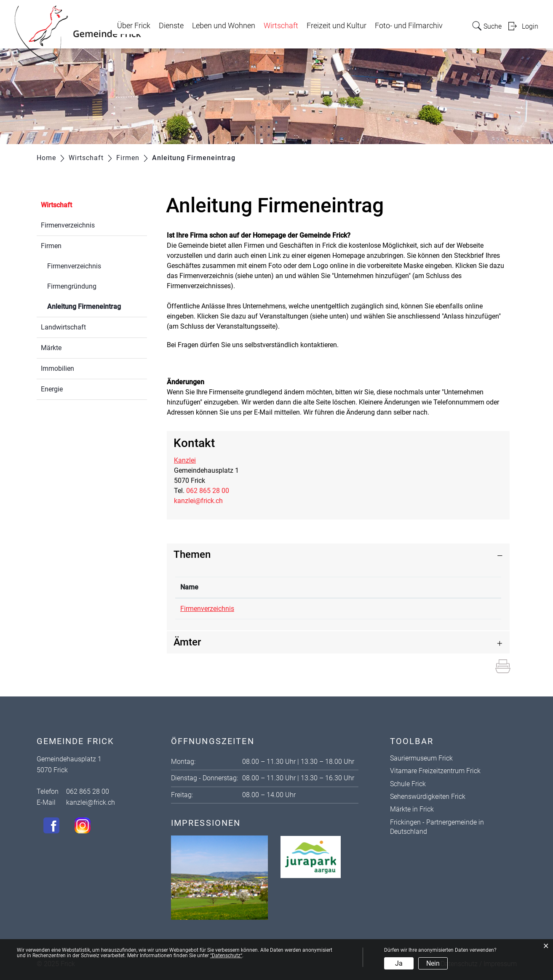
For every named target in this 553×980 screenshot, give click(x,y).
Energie (52, 389)
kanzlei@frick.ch (198, 501)
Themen (192, 554)
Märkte (51, 348)
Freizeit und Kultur (337, 26)
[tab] (338, 555)
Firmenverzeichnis (68, 225)
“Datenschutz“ (226, 956)
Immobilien (57, 368)
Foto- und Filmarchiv (409, 26)
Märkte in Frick (412, 809)
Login (530, 26)
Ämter (187, 642)
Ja (399, 963)
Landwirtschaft (63, 327)
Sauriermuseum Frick (421, 758)
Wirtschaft (281, 26)
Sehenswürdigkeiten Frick (428, 797)
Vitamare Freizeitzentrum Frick (435, 771)
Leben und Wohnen (224, 26)
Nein (433, 963)
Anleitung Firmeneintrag (97, 306)
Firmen (51, 246)
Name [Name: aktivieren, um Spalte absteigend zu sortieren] (189, 587)
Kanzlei (185, 460)
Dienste (171, 26)
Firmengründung (72, 286)
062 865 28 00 (208, 491)
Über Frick (134, 26)
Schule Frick (408, 784)
